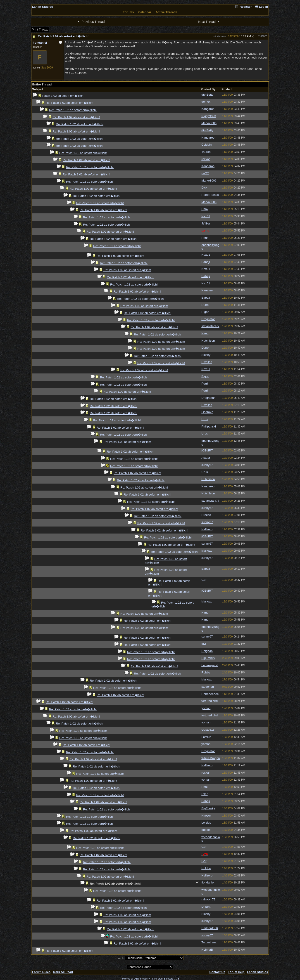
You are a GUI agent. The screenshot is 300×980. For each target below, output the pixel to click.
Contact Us (217, 972)
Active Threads (167, 12)
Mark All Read (63, 972)
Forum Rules (41, 972)
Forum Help (236, 972)
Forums (128, 12)
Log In (261, 7)
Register (243, 7)
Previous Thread (91, 22)
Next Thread (209, 22)
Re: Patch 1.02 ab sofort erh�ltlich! (63, 36)
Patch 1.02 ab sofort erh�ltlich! (63, 96)
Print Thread (40, 30)
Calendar (145, 12)
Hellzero (219, 36)
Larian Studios (43, 7)
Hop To (120, 958)
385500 (263, 36)
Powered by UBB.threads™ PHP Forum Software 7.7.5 (150, 979)
